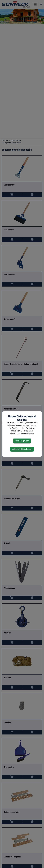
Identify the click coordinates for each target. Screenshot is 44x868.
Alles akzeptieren (22, 441)
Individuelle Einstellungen (22, 449)
